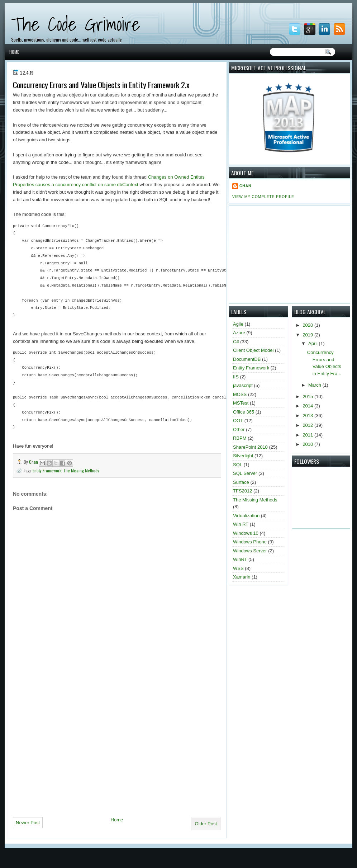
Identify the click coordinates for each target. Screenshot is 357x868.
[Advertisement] (73, 738)
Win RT (241, 524)
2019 (308, 335)
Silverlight (243, 456)
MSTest (241, 403)
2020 (308, 325)
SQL (238, 465)
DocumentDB (247, 359)
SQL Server (245, 473)
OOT (238, 421)
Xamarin (242, 577)
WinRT (240, 559)
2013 (308, 416)
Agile (238, 324)
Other (239, 430)
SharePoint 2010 (250, 447)
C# (236, 342)
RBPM (240, 438)
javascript (243, 385)
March (315, 385)
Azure (239, 333)
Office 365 (244, 412)
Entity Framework (47, 470)
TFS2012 (242, 491)
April (314, 343)
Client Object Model (253, 350)
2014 (308, 406)
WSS (238, 568)
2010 (308, 444)
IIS (236, 377)
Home (14, 52)
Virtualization (246, 516)
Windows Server (250, 551)
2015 (308, 397)
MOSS (240, 394)
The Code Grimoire (76, 24)
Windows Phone (250, 542)
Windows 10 (246, 533)
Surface (241, 482)
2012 (308, 425)
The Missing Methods (81, 470)
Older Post (206, 824)
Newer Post (28, 823)
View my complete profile (263, 197)
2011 (308, 435)
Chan (34, 462)
